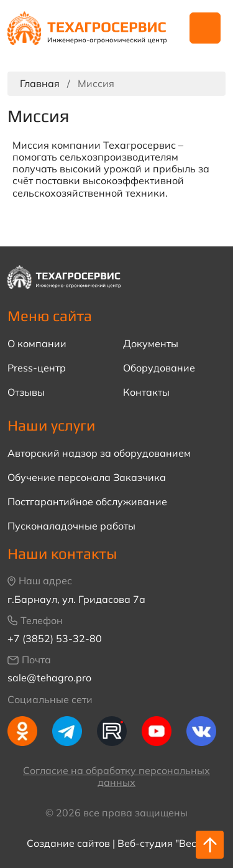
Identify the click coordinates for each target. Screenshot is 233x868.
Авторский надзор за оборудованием (99, 453)
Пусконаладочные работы (71, 526)
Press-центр (37, 368)
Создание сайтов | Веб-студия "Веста (117, 843)
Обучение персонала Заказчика (87, 478)
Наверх (210, 845)
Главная (40, 83)
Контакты (146, 392)
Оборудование (159, 368)
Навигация (205, 28)
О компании (37, 344)
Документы (151, 344)
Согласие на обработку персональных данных (116, 776)
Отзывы (26, 392)
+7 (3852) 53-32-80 (55, 638)
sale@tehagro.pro (49, 678)
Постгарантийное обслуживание (87, 502)
